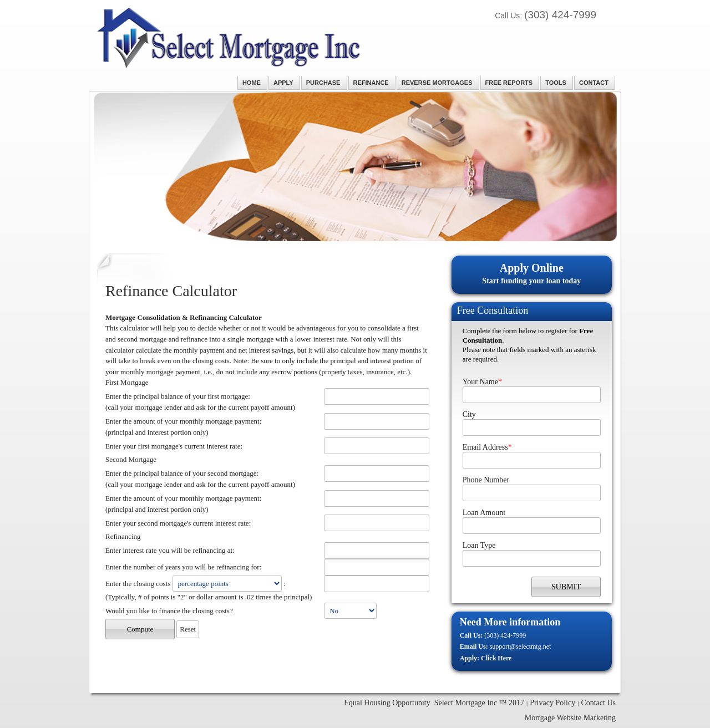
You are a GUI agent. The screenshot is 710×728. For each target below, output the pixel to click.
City (469, 414)
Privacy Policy (552, 703)
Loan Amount (484, 513)
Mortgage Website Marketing (570, 718)
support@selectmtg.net (521, 646)
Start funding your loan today (532, 273)
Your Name (482, 382)
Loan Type (479, 545)
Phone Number (486, 480)
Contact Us (598, 703)
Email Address (487, 447)
